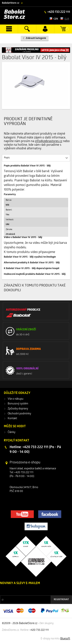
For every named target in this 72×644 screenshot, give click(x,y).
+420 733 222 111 (58, 12)
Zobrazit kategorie (36, 38)
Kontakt (12, 419)
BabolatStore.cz (11, 3)
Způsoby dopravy (18, 409)
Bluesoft (65, 639)
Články (12, 432)
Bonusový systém (18, 404)
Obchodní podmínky (19, 414)
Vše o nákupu (16, 399)
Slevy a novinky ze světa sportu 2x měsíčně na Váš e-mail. (33, 590)
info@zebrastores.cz (49, 141)
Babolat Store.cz (14, 15)
